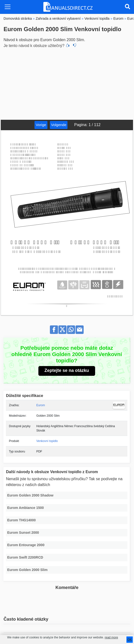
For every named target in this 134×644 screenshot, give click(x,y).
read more (111, 637)
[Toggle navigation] (8, 7)
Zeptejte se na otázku (67, 370)
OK (130, 640)
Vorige (41, 125)
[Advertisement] (67, 83)
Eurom (40, 405)
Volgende (59, 125)
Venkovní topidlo (47, 441)
